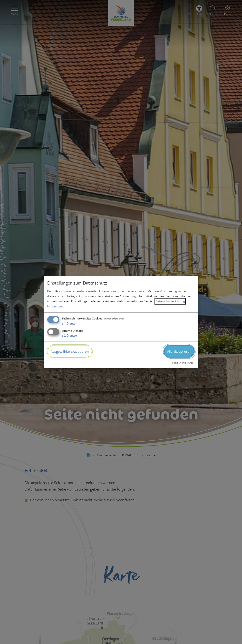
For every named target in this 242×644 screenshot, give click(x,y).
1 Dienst (68, 323)
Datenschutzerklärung (170, 301)
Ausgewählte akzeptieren (70, 351)
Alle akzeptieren (179, 351)
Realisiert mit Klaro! (182, 363)
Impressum (55, 306)
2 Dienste (69, 335)
